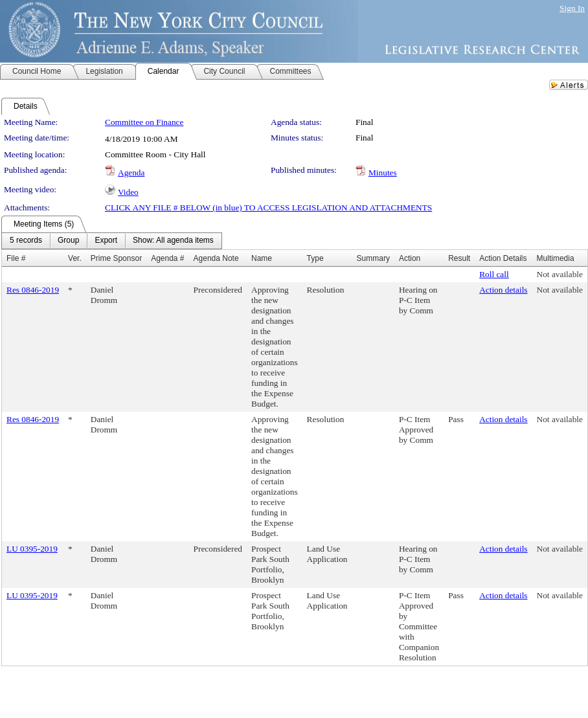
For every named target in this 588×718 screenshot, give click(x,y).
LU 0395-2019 (32, 549)
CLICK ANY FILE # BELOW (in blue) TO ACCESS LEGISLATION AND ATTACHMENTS (268, 208)
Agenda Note (216, 258)
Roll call (494, 274)
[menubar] (112, 241)
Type (315, 258)
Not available (560, 274)
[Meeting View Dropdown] (173, 241)
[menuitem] (26, 241)
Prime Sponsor (116, 258)
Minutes (383, 173)
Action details (503, 290)
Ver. (75, 258)
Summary (373, 258)
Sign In (572, 8)
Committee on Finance (144, 122)
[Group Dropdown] (68, 241)
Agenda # (167, 258)
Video (128, 192)
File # (16, 258)
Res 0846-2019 (33, 290)
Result (459, 258)
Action (410, 258)
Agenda (131, 173)
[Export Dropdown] (106, 241)
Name (262, 258)
